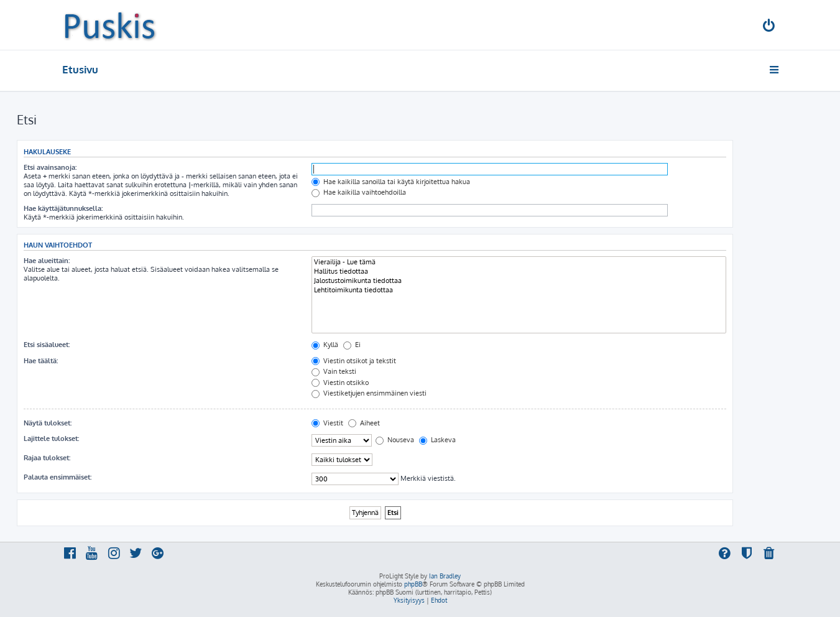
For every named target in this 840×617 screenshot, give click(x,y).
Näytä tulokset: (48, 423)
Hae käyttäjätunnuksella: (63, 208)
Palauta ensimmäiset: (58, 477)
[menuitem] (769, 27)
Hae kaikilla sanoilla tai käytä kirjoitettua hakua (391, 182)
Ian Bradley (445, 576)
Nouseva (395, 440)
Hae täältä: (41, 361)
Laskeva (437, 440)
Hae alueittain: (47, 261)
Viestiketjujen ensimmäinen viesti (369, 393)
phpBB (413, 584)
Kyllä (325, 345)
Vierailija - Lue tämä (519, 262)
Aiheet (364, 423)
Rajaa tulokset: (47, 458)
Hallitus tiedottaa (519, 271)
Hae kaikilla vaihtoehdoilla (359, 192)
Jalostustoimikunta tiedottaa (519, 281)
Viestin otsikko (340, 383)
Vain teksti (334, 371)
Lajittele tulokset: (51, 438)
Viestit (327, 423)
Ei (352, 345)
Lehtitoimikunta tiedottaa (519, 290)
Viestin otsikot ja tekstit (354, 361)
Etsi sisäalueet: (47, 345)
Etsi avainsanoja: (50, 167)
